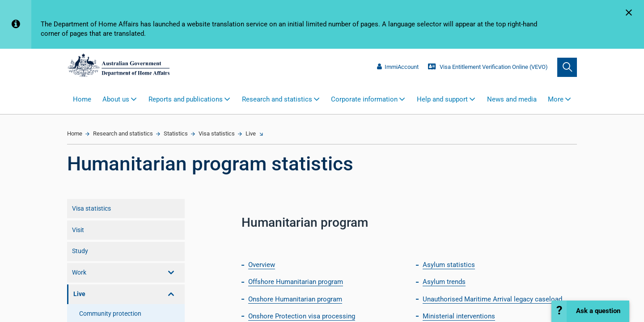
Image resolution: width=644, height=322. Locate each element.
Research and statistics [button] (277, 99)
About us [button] (116, 99)
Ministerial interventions (459, 316)
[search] (567, 68)
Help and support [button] (442, 99)
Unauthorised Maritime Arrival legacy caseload (492, 299)
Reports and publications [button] (186, 99)
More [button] (556, 99)
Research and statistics (123, 133)
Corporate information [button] (364, 99)
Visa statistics (217, 133)
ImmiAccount (398, 67)
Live (251, 133)
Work (79, 272)
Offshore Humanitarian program (296, 282)
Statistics (176, 133)
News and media (512, 99)
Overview (262, 265)
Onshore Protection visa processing (302, 316)
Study (80, 251)
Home (82, 99)
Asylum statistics (449, 265)
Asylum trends (444, 282)
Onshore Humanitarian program (295, 299)
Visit (78, 230)
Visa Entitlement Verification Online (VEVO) (488, 67)
